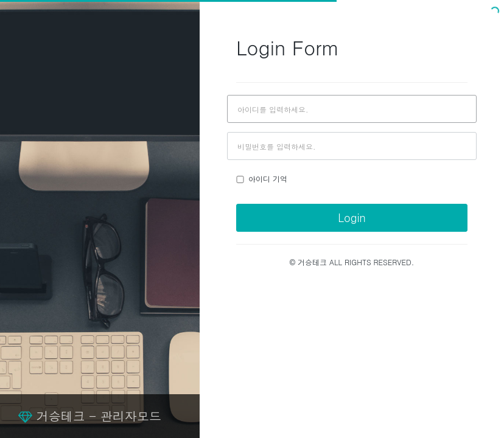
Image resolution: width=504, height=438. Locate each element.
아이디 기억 (262, 179)
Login (352, 217)
